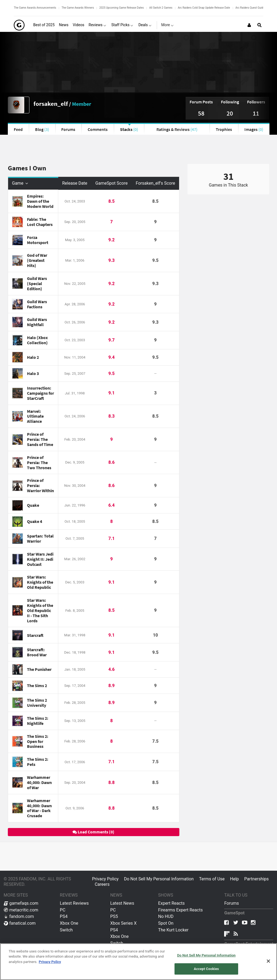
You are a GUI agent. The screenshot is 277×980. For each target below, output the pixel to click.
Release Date (75, 183)
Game (20, 183)
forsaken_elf (51, 104)
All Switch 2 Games (161, 8)
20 (230, 113)
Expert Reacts (171, 903)
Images (254, 129)
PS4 (64, 916)
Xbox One (69, 923)
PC (63, 910)
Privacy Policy (105, 879)
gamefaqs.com (21, 903)
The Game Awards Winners (78, 8)
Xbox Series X (124, 923)
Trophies (224, 129)
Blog (42, 129)
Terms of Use (212, 879)
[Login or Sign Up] (249, 25)
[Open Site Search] (259, 25)
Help (235, 879)
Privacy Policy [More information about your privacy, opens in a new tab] (50, 962)
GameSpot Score (112, 183)
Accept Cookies (206, 969)
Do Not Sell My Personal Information (159, 879)
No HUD (166, 916)
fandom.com (19, 916)
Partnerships (257, 879)
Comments (98, 129)
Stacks (129, 129)
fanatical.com (20, 923)
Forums (68, 129)
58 (201, 113)
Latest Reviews (74, 903)
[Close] (268, 961)
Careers (102, 884)
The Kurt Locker (173, 930)
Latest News (122, 903)
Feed (18, 129)
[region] (138, 962)
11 (256, 113)
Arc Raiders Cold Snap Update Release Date (204, 8)
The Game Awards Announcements (35, 8)
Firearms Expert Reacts (180, 910)
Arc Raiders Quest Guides (251, 8)
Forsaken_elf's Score (155, 183)
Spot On (166, 923)
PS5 (114, 916)
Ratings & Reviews (177, 129)
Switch (66, 930)
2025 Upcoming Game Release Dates (122, 8)
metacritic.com (21, 910)
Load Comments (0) (93, 832)
